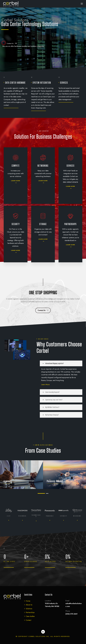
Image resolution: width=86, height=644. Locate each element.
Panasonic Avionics (55, 481)
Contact (29, 620)
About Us (29, 605)
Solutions (29, 609)
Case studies (30, 616)
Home (28, 601)
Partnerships (30, 612)
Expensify (8, 481)
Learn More (45, 385)
